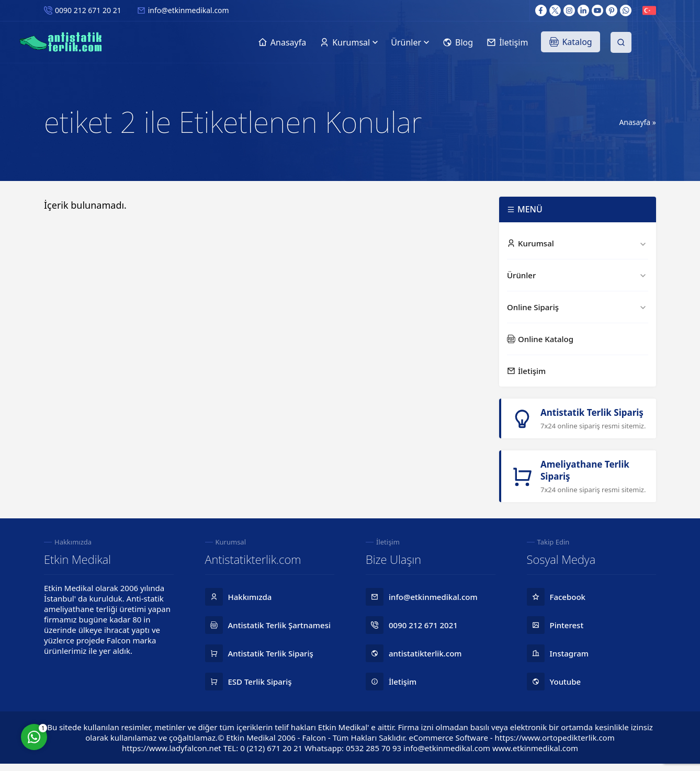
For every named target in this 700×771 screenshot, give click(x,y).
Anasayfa (635, 122)
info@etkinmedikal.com (189, 10)
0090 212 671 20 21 (88, 10)
